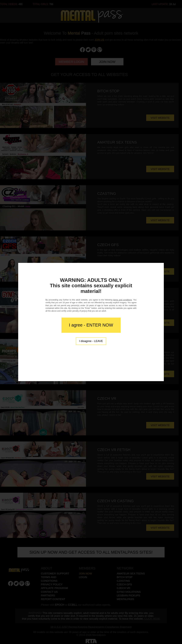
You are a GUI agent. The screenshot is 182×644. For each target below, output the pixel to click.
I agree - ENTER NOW (91, 325)
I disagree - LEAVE (91, 341)
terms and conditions (122, 300)
